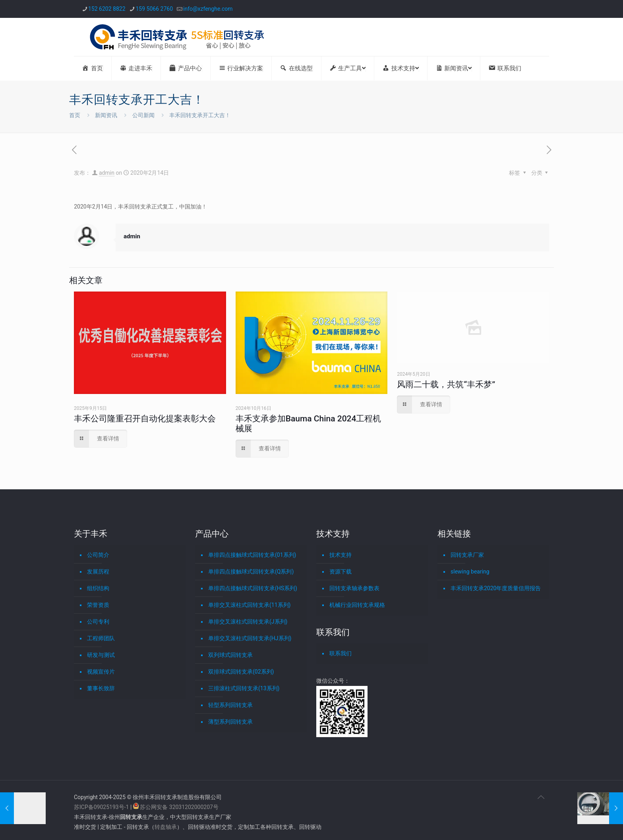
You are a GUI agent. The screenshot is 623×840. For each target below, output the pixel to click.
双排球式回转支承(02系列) (241, 672)
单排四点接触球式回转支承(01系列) (252, 555)
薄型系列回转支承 (230, 722)
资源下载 (341, 572)
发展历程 (98, 572)
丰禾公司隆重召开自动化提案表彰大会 (145, 419)
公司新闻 (143, 115)
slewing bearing (470, 572)
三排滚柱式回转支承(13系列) (244, 688)
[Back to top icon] (541, 797)
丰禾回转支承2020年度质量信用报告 (496, 588)
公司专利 (98, 622)
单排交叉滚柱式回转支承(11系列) (249, 605)
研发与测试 (101, 655)
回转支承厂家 (467, 555)
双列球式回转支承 (230, 655)
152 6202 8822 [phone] (107, 9)
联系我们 (341, 653)
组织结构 (98, 588)
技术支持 (341, 555)
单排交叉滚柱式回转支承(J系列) (248, 622)
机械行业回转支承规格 (357, 605)
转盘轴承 (166, 827)
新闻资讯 (106, 115)
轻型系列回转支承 (230, 705)
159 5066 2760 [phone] (155, 9)
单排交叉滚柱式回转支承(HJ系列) (250, 638)
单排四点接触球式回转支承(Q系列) (251, 572)
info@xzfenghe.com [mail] (208, 9)
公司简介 (98, 555)
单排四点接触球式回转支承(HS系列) (253, 588)
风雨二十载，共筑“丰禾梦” (446, 384)
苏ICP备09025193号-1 (102, 807)
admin (107, 173)
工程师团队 (101, 638)
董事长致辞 (101, 688)
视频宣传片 (101, 672)
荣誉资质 (98, 605)
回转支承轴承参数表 (354, 588)
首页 (75, 115)
